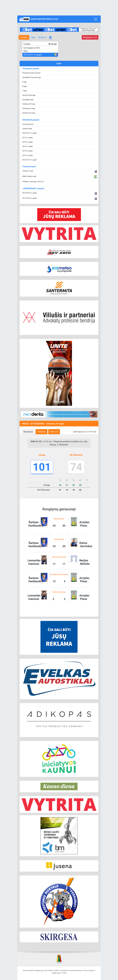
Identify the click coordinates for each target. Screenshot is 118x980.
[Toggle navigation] (96, 19)
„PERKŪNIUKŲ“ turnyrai (33, 188)
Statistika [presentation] (41, 432)
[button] (59, 73)
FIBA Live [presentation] (54, 432)
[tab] (28, 432)
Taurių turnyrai (29, 166)
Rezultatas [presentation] (28, 432)
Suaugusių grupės (31, 68)
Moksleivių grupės (31, 120)
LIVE (90, 37)
